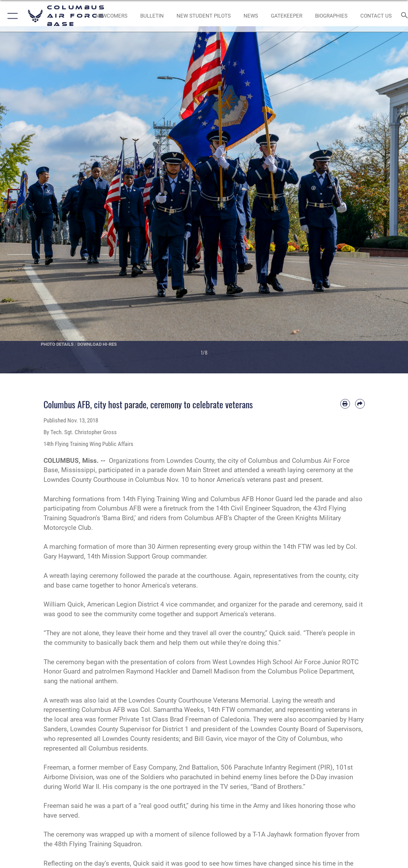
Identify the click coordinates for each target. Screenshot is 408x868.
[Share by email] (360, 404)
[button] (11, 16)
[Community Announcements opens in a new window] (152, 16)
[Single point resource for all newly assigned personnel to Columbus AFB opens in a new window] (111, 16)
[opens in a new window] (287, 16)
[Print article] (345, 404)
